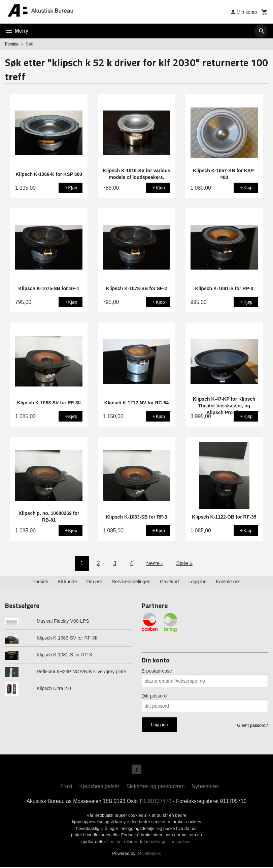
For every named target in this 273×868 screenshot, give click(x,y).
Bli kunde (67, 582)
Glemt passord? (252, 725)
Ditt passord (154, 696)
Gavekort (169, 582)
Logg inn (198, 582)
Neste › (155, 563)
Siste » (185, 563)
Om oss (95, 582)
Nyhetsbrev (205, 787)
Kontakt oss (228, 582)
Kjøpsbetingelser (99, 787)
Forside (12, 44)
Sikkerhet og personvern (155, 787)
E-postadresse (157, 671)
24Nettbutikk (149, 854)
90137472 (160, 802)
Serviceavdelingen (131, 582)
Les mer (116, 843)
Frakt (66, 787)
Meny (17, 31)
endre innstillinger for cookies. (163, 843)
